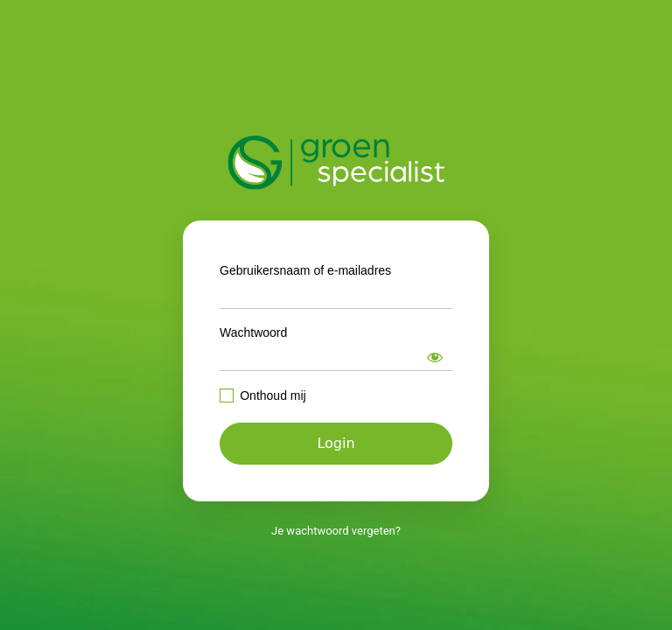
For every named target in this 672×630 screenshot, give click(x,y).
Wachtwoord (253, 332)
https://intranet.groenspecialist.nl (336, 163)
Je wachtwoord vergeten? (336, 531)
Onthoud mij (273, 395)
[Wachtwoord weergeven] (435, 357)
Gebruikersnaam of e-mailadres (305, 270)
